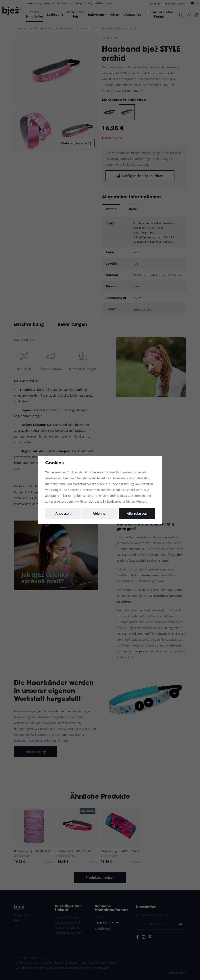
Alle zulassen (137, 513)
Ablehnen (100, 513)
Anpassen (63, 513)
